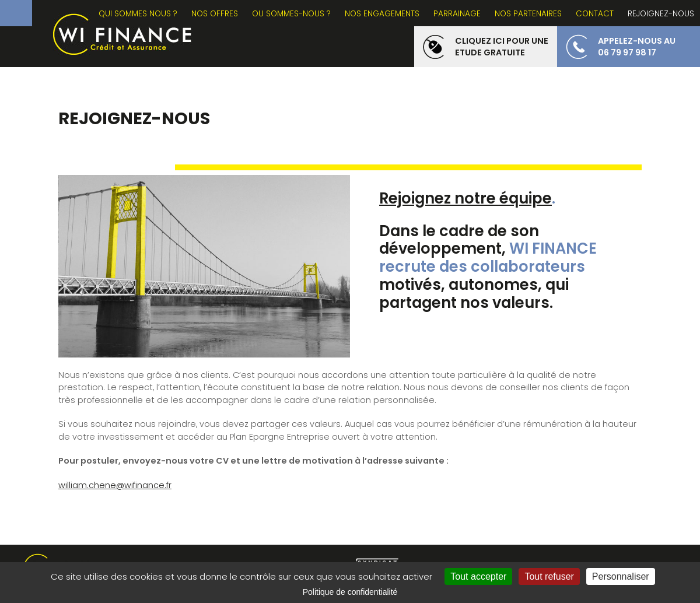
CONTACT (595, 14)
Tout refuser (549, 576)
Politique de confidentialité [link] (350, 592)
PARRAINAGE (457, 14)
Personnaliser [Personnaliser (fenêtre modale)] (621, 576)
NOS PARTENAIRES (528, 14)
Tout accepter (478, 576)
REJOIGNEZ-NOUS (661, 14)
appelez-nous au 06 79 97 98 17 (637, 47)
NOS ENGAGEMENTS (382, 14)
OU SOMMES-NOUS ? (291, 14)
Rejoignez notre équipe (466, 198)
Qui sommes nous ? (138, 14)
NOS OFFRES (215, 14)
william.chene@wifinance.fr (115, 485)
